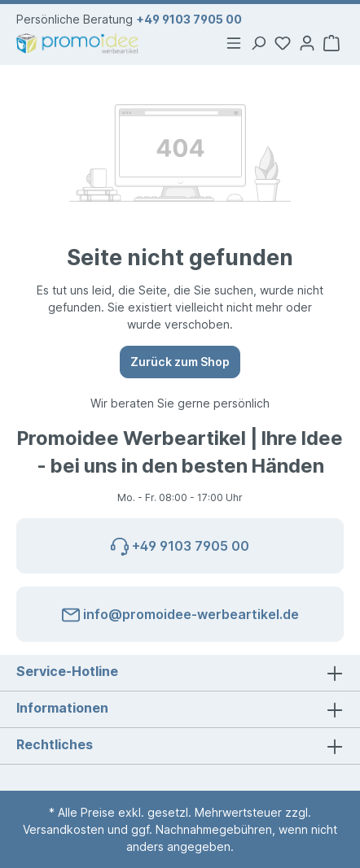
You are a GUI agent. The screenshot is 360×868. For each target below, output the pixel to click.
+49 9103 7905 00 (189, 19)
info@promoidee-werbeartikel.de (180, 612)
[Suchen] (258, 43)
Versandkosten (64, 829)
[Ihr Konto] (307, 43)
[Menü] (234, 43)
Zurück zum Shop (180, 362)
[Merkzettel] (283, 43)
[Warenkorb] (331, 43)
